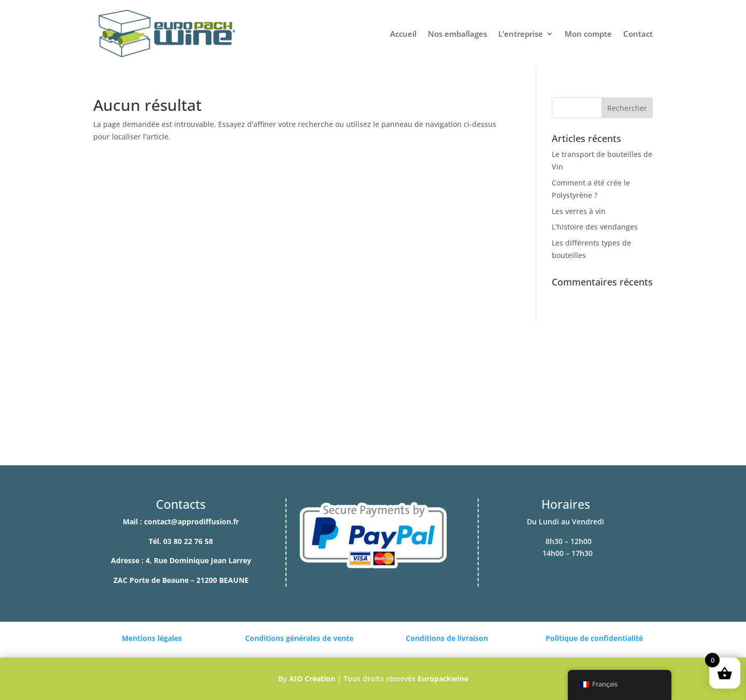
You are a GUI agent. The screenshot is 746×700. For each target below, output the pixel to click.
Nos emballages (457, 34)
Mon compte (588, 34)
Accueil (403, 34)
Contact (638, 34)
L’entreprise (521, 34)
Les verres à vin (579, 211)
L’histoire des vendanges (595, 227)
